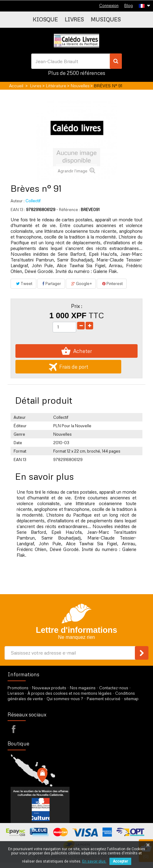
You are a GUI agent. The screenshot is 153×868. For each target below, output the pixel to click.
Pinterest (112, 283)
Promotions (18, 688)
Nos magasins (83, 688)
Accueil (16, 86)
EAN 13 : (18, 210)
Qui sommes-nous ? (65, 699)
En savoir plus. (94, 861)
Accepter (120, 861)
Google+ (81, 283)
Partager (51, 283)
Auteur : (18, 201)
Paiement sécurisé (104, 699)
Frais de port (68, 367)
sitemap (131, 699)
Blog (129, 5)
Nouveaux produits (49, 688)
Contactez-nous (114, 688)
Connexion (109, 5)
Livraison (16, 693)
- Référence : (68, 210)
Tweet (23, 283)
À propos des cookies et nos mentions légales (70, 693)
